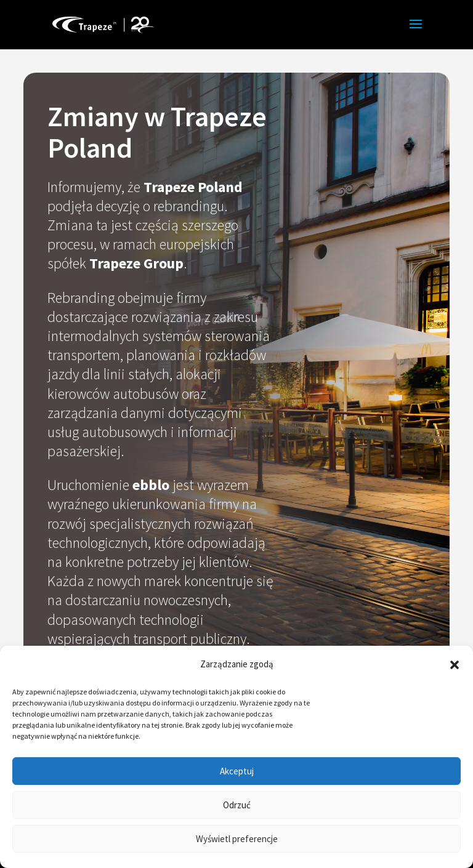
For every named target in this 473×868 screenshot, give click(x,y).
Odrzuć (237, 805)
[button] (455, 665)
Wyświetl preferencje (237, 839)
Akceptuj (237, 771)
